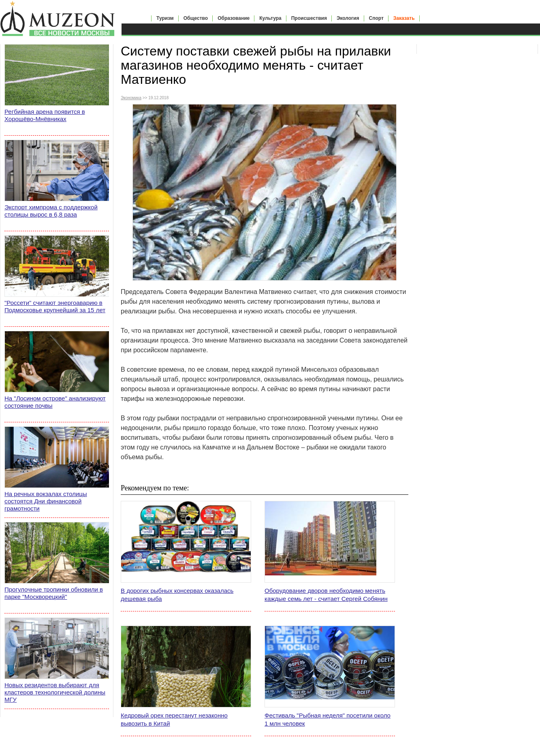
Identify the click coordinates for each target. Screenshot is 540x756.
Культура (270, 18)
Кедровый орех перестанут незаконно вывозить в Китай (174, 719)
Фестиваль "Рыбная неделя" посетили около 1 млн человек (328, 719)
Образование (234, 18)
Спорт (376, 18)
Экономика (131, 98)
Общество (196, 18)
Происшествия (309, 18)
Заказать (404, 18)
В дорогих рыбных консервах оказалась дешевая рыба (177, 595)
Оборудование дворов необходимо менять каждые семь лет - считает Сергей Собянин (326, 595)
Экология (348, 18)
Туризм (165, 18)
